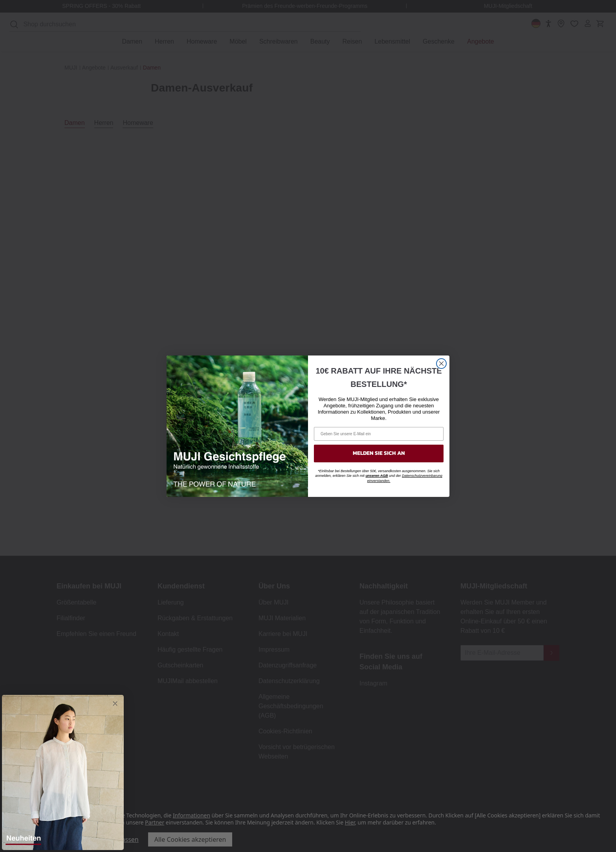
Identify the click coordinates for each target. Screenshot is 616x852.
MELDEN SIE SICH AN (379, 453)
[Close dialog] (441, 364)
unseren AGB (377, 476)
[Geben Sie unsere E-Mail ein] (379, 434)
